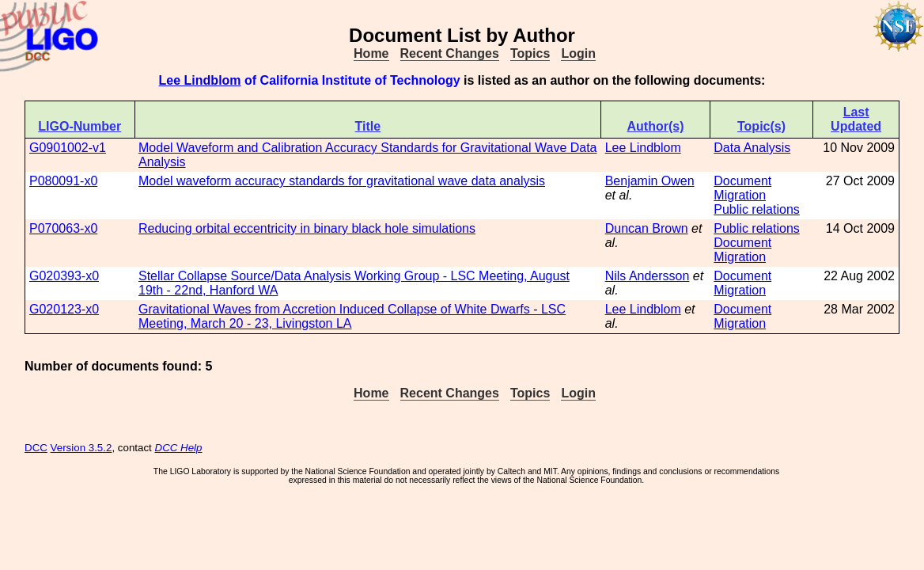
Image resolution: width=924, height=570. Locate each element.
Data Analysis (752, 148)
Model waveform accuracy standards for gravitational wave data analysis (342, 181)
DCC (36, 448)
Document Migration (742, 188)
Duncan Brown (647, 228)
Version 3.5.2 (81, 448)
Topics (530, 53)
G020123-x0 (64, 309)
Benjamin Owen (650, 181)
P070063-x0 (63, 228)
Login (578, 53)
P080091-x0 (63, 181)
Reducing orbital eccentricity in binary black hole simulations (307, 228)
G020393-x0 (64, 276)
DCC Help (179, 448)
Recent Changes (450, 53)
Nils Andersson (648, 276)
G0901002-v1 (68, 148)
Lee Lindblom (200, 80)
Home (371, 53)
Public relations (757, 209)
